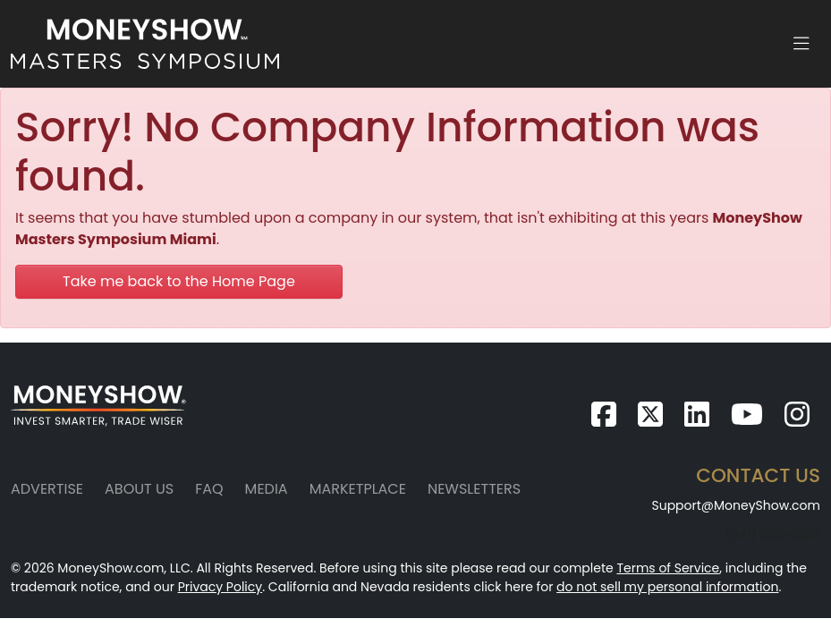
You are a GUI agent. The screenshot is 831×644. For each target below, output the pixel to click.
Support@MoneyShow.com (736, 505)
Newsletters (474, 489)
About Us (139, 489)
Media (267, 489)
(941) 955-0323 (773, 534)
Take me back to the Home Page (179, 281)
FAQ (209, 489)
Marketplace (358, 489)
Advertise (47, 489)
